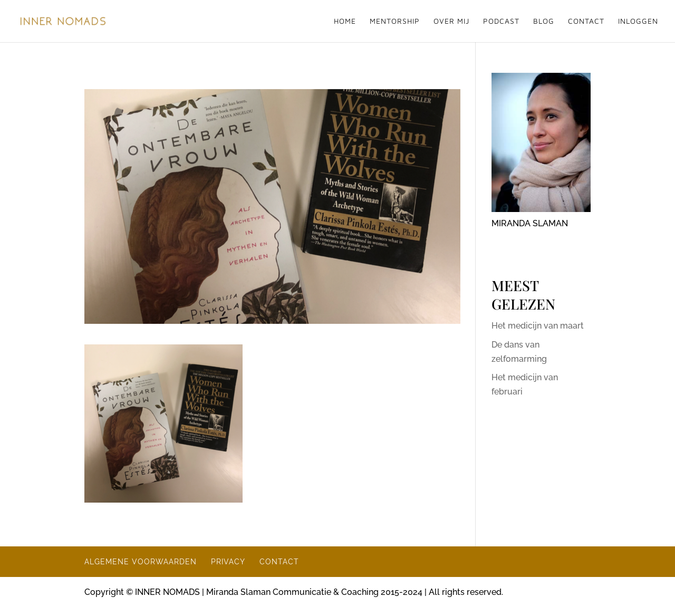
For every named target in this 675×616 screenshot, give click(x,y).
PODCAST (501, 21)
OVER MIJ (451, 21)
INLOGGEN (638, 21)
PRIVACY (228, 562)
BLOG (544, 21)
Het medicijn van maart (538, 326)
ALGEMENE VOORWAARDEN (141, 562)
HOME (345, 21)
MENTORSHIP (395, 21)
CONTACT (586, 21)
